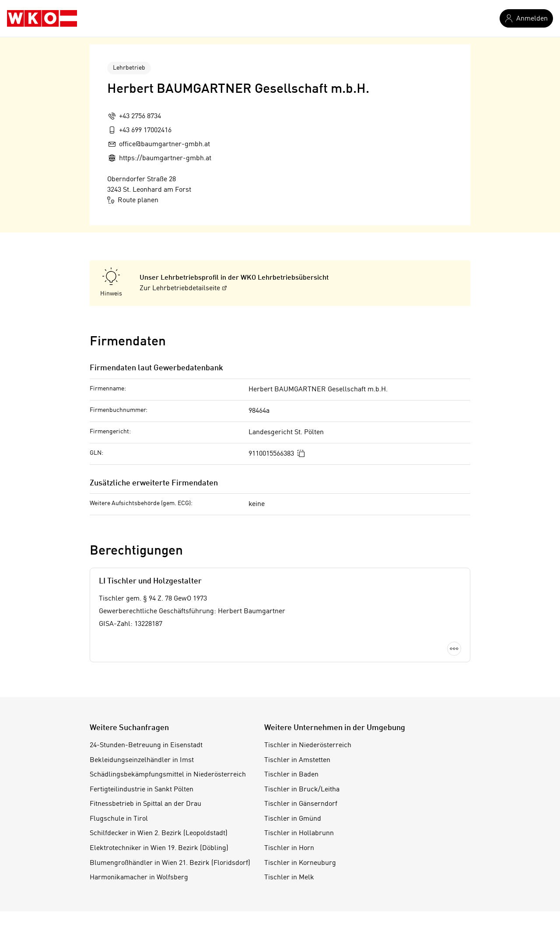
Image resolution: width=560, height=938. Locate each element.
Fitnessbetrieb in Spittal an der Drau (145, 804)
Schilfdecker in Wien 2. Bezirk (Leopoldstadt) (159, 833)
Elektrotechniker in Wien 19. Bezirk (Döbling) (159, 848)
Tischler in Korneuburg (300, 863)
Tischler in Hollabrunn (299, 833)
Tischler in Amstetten (297, 760)
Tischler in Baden (291, 775)
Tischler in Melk (289, 878)
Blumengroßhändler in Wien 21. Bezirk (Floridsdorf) (170, 863)
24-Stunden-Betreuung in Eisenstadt (146, 745)
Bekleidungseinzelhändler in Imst (142, 760)
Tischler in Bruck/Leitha (302, 790)
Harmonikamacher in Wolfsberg (139, 878)
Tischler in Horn (289, 848)
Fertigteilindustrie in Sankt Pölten (142, 790)
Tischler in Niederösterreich (308, 745)
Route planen (133, 200)
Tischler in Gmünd (293, 819)
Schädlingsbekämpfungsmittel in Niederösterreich (168, 775)
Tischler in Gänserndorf (301, 804)
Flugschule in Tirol (119, 819)
